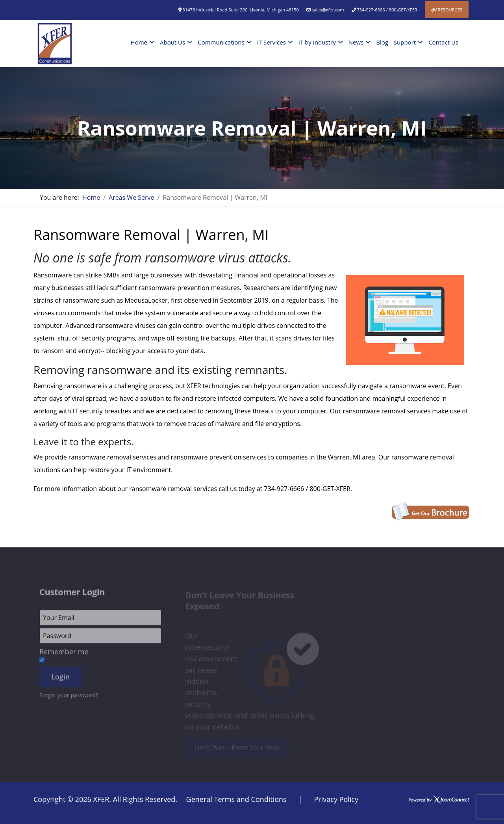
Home (139, 42)
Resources (450, 10)
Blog (382, 42)
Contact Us (443, 42)
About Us (172, 42)
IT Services (271, 42)
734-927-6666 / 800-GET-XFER (387, 10)
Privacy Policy (336, 799)
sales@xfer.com (328, 10)
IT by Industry (317, 42)
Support (405, 42)
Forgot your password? (69, 698)
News (356, 42)
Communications (221, 42)
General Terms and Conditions (236, 799)
